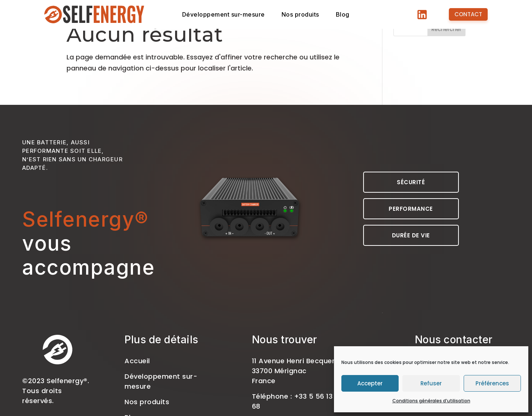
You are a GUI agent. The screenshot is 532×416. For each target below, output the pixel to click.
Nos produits (314, 15)
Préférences (492, 383)
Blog (359, 15)
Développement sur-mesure (229, 15)
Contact (468, 14)
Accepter (370, 383)
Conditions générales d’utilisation (431, 401)
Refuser (431, 383)
